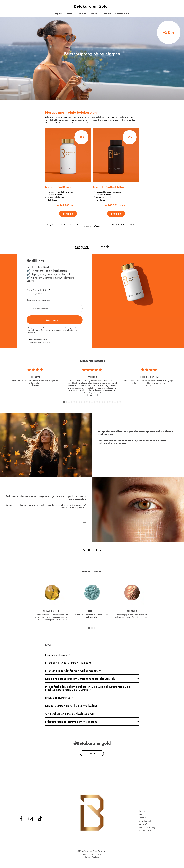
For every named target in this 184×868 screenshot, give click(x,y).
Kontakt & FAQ (123, 14)
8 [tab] (87, 402)
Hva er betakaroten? (57, 655)
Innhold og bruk (145, 821)
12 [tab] (100, 402)
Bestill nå (68, 214)
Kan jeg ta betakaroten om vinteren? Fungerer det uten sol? (80, 679)
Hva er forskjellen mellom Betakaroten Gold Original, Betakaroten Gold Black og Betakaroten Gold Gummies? (88, 688)
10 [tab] (94, 402)
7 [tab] (84, 402)
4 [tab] (74, 402)
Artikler (95, 14)
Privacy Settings (92, 857)
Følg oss (92, 753)
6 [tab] (81, 402)
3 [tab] (71, 402)
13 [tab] (104, 402)
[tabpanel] (35, 377)
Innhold (107, 14)
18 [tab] (120, 402)
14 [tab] (107, 402)
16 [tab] (114, 402)
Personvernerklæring (147, 827)
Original (58, 14)
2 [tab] (67, 402)
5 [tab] (77, 402)
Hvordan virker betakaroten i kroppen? (68, 663)
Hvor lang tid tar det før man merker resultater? (73, 671)
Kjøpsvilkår (143, 824)
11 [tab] (97, 402)
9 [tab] (90, 402)
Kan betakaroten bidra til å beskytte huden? (71, 706)
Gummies (81, 14)
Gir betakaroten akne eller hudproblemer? (70, 714)
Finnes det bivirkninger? (59, 698)
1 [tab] (64, 402)
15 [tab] (110, 402)
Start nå (92, 63)
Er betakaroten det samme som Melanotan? (71, 722)
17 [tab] (117, 402)
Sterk (69, 14)
